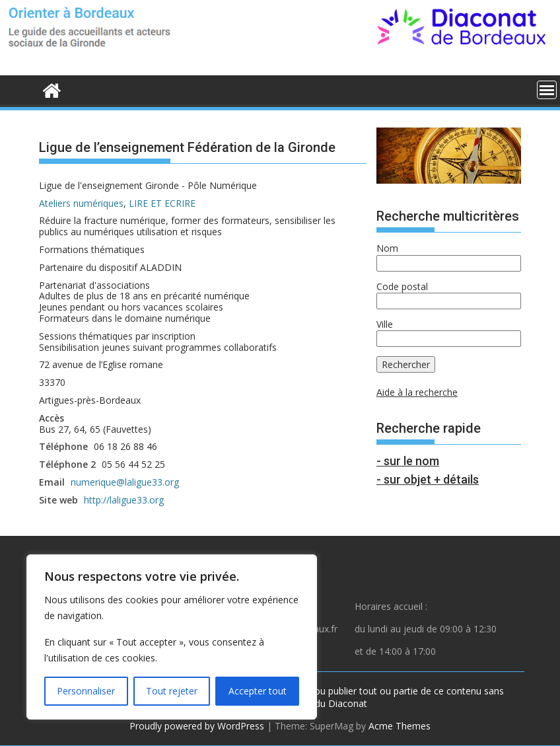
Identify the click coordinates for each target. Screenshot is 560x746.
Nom (387, 248)
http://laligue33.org (124, 500)
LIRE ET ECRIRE (162, 203)
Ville (385, 324)
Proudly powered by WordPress (197, 726)
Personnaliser (86, 691)
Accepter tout (258, 691)
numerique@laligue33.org (125, 482)
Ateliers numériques (81, 203)
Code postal (402, 286)
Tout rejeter (172, 691)
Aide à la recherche (417, 392)
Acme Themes (400, 726)
